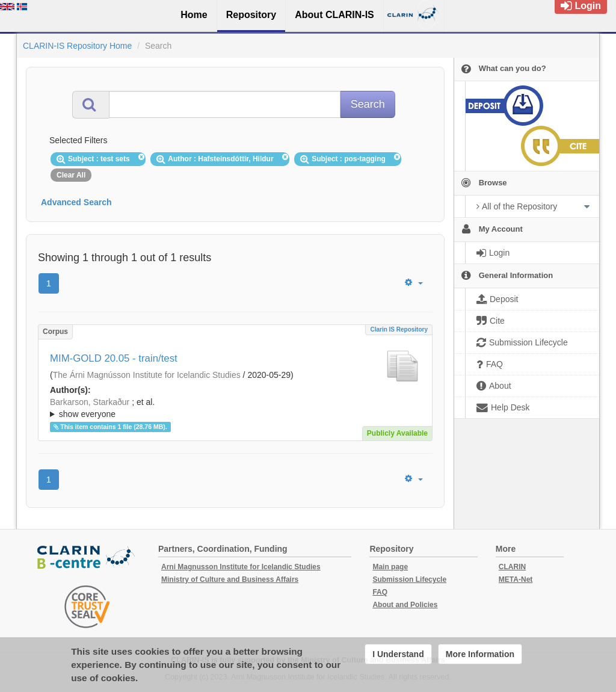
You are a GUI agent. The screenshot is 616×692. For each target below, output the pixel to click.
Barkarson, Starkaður (90, 402)
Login (581, 6)
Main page (390, 567)
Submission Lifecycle (409, 579)
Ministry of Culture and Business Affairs (230, 579)
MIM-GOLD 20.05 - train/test (114, 358)
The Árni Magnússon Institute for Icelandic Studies (147, 375)
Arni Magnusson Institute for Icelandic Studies (241, 567)
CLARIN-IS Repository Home (77, 46)
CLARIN (512, 567)
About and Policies (405, 605)
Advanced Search (76, 202)
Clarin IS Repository (399, 329)
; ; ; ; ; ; (235, 408)
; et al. (235, 409)
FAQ (380, 592)
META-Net (516, 579)
